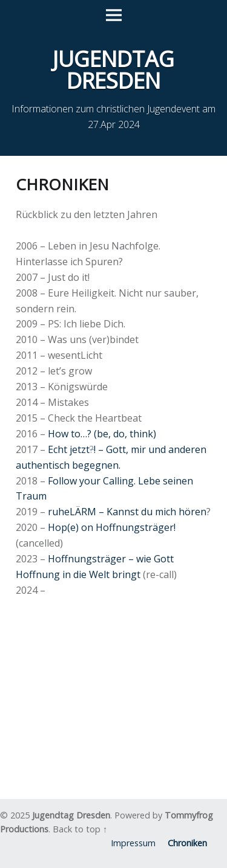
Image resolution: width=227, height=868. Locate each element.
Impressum (133, 843)
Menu (114, 16)
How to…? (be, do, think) (102, 434)
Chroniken (187, 843)
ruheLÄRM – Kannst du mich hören (127, 512)
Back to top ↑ (80, 829)
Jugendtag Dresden (71, 815)
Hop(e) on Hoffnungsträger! (112, 527)
